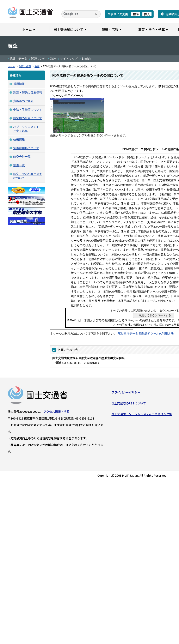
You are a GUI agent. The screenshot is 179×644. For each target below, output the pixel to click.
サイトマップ (69, 59)
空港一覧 (19, 165)
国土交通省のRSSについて (129, 404)
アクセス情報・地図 (57, 413)
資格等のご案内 (23, 101)
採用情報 (19, 84)
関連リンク (38, 59)
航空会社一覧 (22, 157)
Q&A (53, 59)
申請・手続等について (28, 110)
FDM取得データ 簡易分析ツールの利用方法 (146, 333)
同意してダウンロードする (155, 315)
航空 (37, 66)
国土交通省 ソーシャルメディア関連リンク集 (142, 415)
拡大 (147, 14)
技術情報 (19, 139)
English (86, 59)
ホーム (11, 66)
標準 (136, 14)
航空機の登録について (28, 118)
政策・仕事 (25, 66)
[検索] (81, 14)
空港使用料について (26, 148)
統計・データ (18, 59)
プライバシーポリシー (126, 393)
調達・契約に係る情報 (28, 92)
